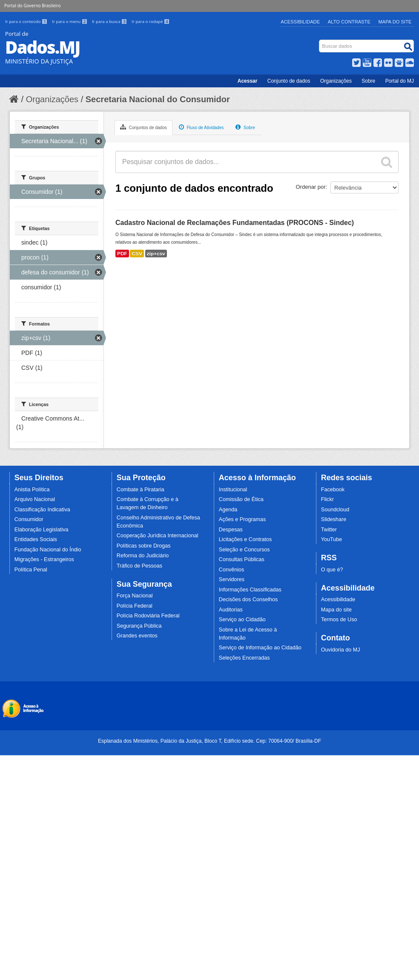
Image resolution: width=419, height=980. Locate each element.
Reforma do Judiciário (143, 556)
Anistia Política (32, 490)
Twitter (329, 530)
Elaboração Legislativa (42, 530)
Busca (320, 42)
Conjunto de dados (289, 81)
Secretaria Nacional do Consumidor (158, 99)
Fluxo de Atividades (201, 127)
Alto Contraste (349, 22)
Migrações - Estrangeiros (44, 559)
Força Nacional (135, 596)
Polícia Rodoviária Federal (148, 616)
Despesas (231, 530)
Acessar (248, 81)
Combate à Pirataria (141, 490)
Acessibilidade (300, 22)
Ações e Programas (243, 519)
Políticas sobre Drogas (144, 546)
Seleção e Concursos (244, 550)
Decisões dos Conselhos (248, 600)
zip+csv (156, 254)
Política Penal (31, 570)
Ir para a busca (110, 22)
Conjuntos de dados (143, 127)
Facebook (333, 490)
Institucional (233, 490)
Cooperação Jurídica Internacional (158, 536)
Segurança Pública (139, 626)
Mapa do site (336, 610)
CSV (137, 254)
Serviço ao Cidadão (242, 620)
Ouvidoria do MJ (341, 650)
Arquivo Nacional (35, 499)
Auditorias (231, 610)
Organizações (336, 81)
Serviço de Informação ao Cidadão (260, 648)
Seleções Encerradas (244, 658)
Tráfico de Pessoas (139, 566)
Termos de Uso (339, 620)
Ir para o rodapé (151, 22)
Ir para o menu (70, 22)
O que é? (332, 570)
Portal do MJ (400, 81)
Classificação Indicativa (42, 510)
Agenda (228, 510)
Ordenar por (311, 187)
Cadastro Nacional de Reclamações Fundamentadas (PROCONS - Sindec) (235, 223)
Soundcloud (335, 510)
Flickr (327, 499)
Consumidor (29, 519)
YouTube (332, 539)
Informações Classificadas (250, 590)
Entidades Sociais (36, 539)
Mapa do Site (395, 22)
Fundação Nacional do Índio (48, 550)
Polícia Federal (135, 606)
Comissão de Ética (241, 499)
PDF (122, 254)
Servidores (232, 579)
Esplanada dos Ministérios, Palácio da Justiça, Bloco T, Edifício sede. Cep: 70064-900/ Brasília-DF (209, 741)
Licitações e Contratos (245, 539)
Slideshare (334, 519)
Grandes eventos (137, 636)
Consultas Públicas (242, 559)
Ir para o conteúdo (27, 22)
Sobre (368, 81)
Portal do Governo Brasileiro (32, 6)
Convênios (232, 570)
